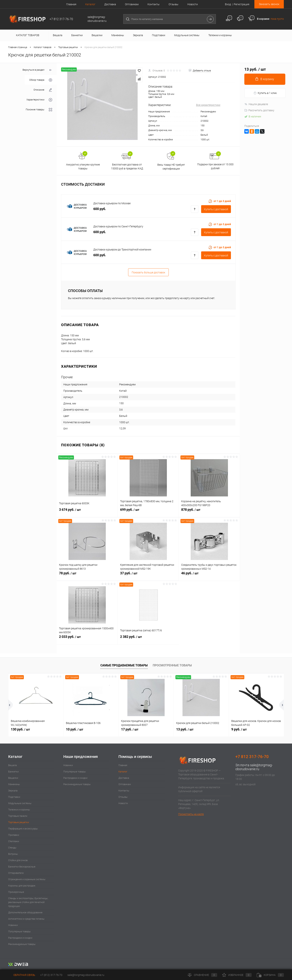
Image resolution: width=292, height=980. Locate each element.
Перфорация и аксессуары (23, 829)
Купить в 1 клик (265, 93)
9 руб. (239, 729)
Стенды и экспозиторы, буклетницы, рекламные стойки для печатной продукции (28, 902)
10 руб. (75, 729)
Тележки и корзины (19, 810)
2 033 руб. (87, 639)
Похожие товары (39, 110)
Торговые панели (18, 816)
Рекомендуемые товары (22, 944)
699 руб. (148, 512)
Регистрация (242, 4)
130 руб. (20, 729)
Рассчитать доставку (259, 110)
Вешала (12, 765)
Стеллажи (14, 841)
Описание (43, 90)
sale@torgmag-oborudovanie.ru (254, 767)
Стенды (12, 848)
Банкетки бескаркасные (22, 867)
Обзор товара (41, 80)
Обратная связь (22, 975)
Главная (71, 4)
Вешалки (13, 778)
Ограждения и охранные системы (27, 879)
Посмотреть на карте (191, 814)
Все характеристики (208, 105)
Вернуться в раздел (37, 70)
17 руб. (130, 729)
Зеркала (13, 791)
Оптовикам (132, 4)
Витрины (13, 854)
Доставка (110, 4)
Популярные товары (19, 931)
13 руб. (185, 729)
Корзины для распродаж (22, 886)
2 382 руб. (148, 639)
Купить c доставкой (216, 209)
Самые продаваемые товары (124, 665)
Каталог (90, 4)
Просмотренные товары (172, 665)
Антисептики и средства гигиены (26, 919)
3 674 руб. (87, 512)
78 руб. (87, 575)
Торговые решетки (19, 822)
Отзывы (173, 4)
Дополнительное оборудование (25, 912)
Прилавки (14, 835)
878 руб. (209, 512)
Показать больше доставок (148, 272)
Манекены (14, 784)
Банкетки (13, 772)
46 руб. (209, 575)
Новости (193, 4)
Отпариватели (16, 873)
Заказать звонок (269, 4)
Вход (228, 4)
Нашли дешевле (256, 104)
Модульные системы (20, 803)
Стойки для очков (18, 860)
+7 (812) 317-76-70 (51, 975)
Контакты (154, 4)
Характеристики (39, 100)
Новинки (13, 925)
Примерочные (16, 892)
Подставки (14, 797)
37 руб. (148, 575)
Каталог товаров (27, 35)
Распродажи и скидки (20, 938)
